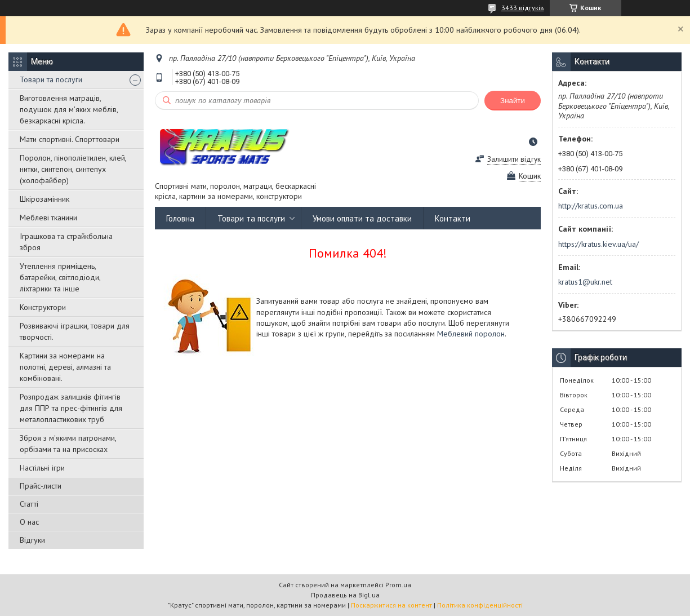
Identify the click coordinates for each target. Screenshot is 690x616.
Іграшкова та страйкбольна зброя (66, 242)
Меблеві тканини (48, 218)
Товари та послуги (51, 79)
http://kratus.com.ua (591, 206)
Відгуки (32, 540)
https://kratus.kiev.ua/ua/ (598, 244)
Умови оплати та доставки (362, 218)
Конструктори (43, 307)
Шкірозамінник (44, 199)
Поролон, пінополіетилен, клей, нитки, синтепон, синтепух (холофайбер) (73, 169)
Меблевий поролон (471, 334)
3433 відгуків (523, 8)
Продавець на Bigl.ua (345, 595)
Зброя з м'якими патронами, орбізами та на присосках (68, 444)
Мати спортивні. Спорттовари (70, 139)
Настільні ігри (42, 468)
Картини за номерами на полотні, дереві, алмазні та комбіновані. (65, 367)
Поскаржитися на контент (391, 605)
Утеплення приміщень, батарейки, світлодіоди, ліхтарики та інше (60, 277)
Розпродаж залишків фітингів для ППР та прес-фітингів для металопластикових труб (71, 408)
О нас (29, 522)
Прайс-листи (41, 486)
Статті (29, 504)
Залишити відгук (514, 159)
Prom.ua (398, 585)
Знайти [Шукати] (513, 101)
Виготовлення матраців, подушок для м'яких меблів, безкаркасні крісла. (69, 109)
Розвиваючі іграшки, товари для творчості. (75, 331)
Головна (180, 218)
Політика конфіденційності (480, 605)
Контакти (453, 218)
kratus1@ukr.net (585, 282)
